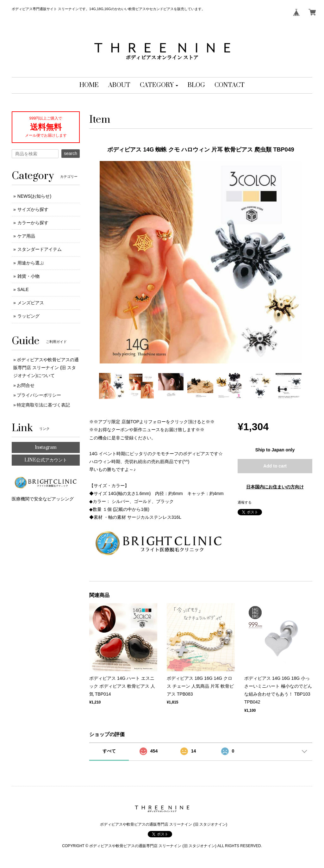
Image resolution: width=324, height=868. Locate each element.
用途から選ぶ (31, 263)
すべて (109, 751)
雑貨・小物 (28, 276)
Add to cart (275, 466)
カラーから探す (33, 223)
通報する (245, 502)
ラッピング (28, 316)
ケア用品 (26, 236)
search (71, 153)
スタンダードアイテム (40, 249)
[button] (159, 85)
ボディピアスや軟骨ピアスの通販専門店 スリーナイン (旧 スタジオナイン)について (46, 368)
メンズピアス (31, 303)
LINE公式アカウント (46, 460)
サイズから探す (33, 209)
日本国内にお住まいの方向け (275, 487)
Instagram (46, 447)
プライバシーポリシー (39, 395)
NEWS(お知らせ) (34, 196)
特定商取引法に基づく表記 (43, 405)
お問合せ (26, 385)
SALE (23, 289)
